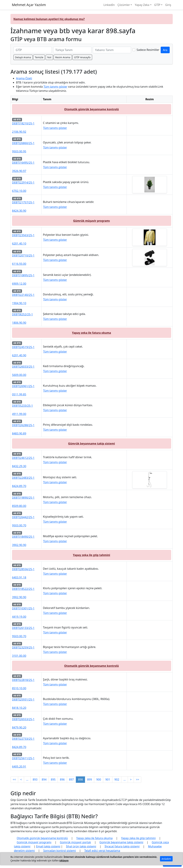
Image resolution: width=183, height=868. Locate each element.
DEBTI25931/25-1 (23, 699)
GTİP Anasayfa (82, 57)
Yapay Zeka (142, 5)
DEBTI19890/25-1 (23, 498)
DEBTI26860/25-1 (23, 143)
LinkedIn (109, 5)
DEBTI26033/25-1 (23, 367)
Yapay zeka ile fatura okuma (91, 333)
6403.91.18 (19, 577)
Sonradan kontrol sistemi (60, 851)
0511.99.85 (19, 394)
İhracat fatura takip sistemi (122, 846)
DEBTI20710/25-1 (23, 255)
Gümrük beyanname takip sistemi (91, 444)
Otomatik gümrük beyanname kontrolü (91, 109)
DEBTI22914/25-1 (23, 183)
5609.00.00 (19, 375)
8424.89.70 (19, 486)
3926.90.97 (19, 171)
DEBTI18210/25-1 (23, 123)
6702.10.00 (19, 191)
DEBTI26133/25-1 (23, 628)
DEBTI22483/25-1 (23, 478)
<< (14, 780)
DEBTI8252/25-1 (23, 314)
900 (99, 780)
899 (89, 780)
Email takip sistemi (48, 846)
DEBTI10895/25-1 (23, 275)
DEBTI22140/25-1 (23, 295)
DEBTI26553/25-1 (23, 719)
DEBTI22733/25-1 (23, 739)
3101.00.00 (19, 656)
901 (108, 780)
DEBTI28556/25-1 (23, 569)
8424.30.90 (19, 211)
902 (117, 780)
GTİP (157, 5)
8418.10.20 (19, 708)
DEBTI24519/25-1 (23, 347)
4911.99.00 (19, 414)
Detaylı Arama (23, 57)
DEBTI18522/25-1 (23, 589)
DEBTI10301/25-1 (23, 608)
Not (49, 57)
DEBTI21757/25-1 (23, 202)
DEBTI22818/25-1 (23, 680)
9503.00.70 (19, 525)
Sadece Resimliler (148, 50)
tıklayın (64, 860)
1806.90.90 (19, 323)
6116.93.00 (19, 264)
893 (35, 780)
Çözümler (124, 5)
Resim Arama (63, 57)
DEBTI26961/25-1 (23, 386)
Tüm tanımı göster (55, 87)
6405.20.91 (19, 767)
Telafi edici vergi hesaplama (102, 851)
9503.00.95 (19, 151)
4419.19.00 (19, 617)
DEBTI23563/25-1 (23, 235)
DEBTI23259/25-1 (23, 647)
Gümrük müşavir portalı (75, 842)
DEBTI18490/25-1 (23, 537)
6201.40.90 (19, 355)
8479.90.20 (19, 727)
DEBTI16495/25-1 (23, 163)
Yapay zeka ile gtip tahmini (91, 555)
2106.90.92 (19, 132)
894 (44, 780)
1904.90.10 (19, 303)
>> (137, 780)
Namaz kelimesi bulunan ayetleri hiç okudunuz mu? (49, 19)
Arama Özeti (24, 78)
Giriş (168, 5)
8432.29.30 (19, 466)
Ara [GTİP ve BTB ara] (165, 50)
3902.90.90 (19, 545)
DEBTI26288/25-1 (23, 425)
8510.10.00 (19, 688)
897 (71, 780)
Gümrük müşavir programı (92, 221)
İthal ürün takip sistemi (81, 846)
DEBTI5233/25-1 (23, 406)
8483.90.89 (19, 433)
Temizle (39, 57)
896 (62, 780)
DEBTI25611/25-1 (23, 758)
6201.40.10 (19, 244)
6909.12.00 (19, 284)
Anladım (166, 859)
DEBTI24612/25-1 (23, 458)
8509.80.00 (19, 506)
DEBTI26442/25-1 (23, 517)
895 (53, 780)
